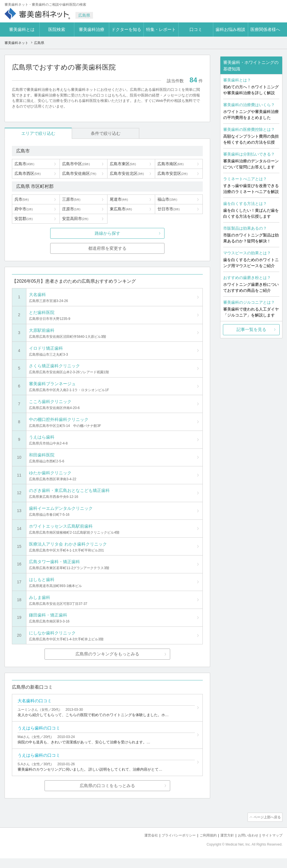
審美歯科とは (22, 29)
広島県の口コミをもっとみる (107, 796)
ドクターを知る (126, 29)
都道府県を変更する (107, 249)
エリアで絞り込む (30, 133)
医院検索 (57, 29)
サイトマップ (271, 845)
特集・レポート (161, 29)
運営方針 (223, 845)
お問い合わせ (246, 845)
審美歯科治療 (92, 29)
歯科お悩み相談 (230, 29)
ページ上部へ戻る (266, 828)
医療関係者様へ (265, 29)
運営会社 (142, 845)
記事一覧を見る (251, 329)
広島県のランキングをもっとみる (107, 662)
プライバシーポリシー (171, 845)
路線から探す (107, 233)
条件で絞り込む (81, 133)
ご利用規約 (203, 845)
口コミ (196, 29)
